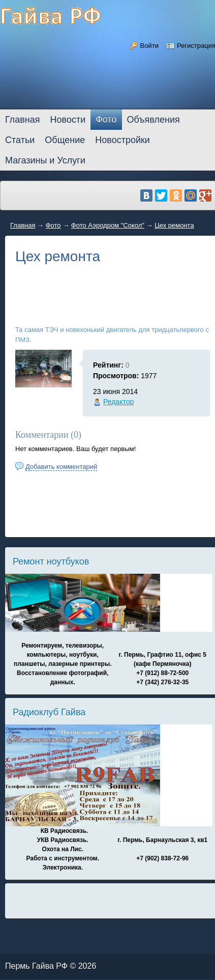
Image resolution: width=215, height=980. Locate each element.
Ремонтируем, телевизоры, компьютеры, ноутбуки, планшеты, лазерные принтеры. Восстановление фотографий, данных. (63, 664)
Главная (23, 225)
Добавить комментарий (61, 467)
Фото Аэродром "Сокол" (108, 225)
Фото (53, 225)
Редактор (118, 402)
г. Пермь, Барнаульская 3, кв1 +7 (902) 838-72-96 (162, 849)
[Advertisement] (113, 302)
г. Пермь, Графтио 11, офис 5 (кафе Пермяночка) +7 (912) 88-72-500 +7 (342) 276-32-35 (163, 668)
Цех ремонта (174, 225)
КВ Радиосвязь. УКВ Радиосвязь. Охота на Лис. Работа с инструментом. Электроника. (63, 849)
